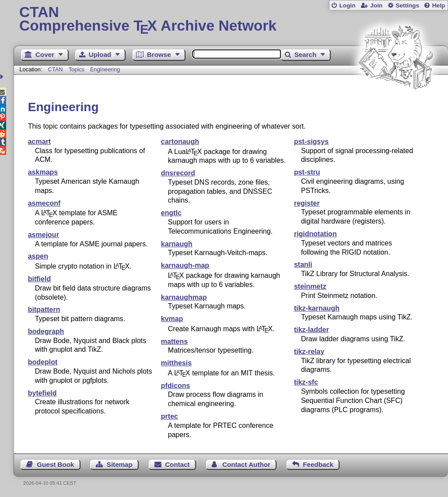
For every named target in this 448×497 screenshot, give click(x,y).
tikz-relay (309, 352)
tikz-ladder (311, 330)
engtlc (171, 213)
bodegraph (46, 331)
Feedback (318, 464)
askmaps (43, 172)
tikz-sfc (306, 382)
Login (347, 5)
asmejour (44, 235)
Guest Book (55, 464)
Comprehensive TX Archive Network (231, 20)
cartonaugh (180, 142)
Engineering (105, 69)
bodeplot (43, 362)
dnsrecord (178, 173)
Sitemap (120, 464)
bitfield (39, 279)
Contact (177, 464)
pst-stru (307, 172)
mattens (174, 341)
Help (439, 5)
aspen (38, 256)
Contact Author (246, 464)
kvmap (172, 319)
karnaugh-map (185, 265)
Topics (77, 69)
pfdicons (176, 386)
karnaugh (177, 244)
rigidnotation (315, 234)
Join (376, 5)
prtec (170, 416)
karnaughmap (184, 297)
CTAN (56, 69)
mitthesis (176, 363)
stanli (303, 264)
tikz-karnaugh (317, 308)
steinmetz (310, 286)
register (307, 203)
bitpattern (44, 310)
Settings (407, 5)
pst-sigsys (311, 142)
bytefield (42, 393)
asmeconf (44, 203)
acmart (39, 142)
